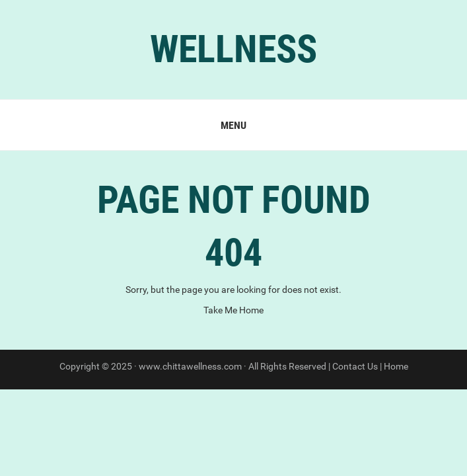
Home (396, 366)
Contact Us (355, 366)
